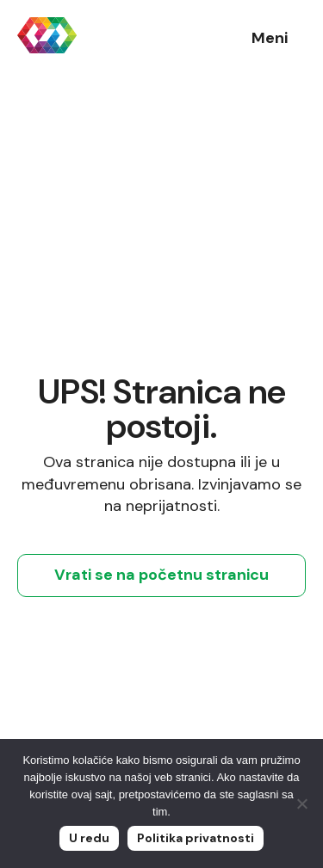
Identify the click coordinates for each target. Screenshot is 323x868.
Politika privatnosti (196, 838)
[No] (301, 803)
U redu (89, 838)
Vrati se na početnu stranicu (161, 575)
